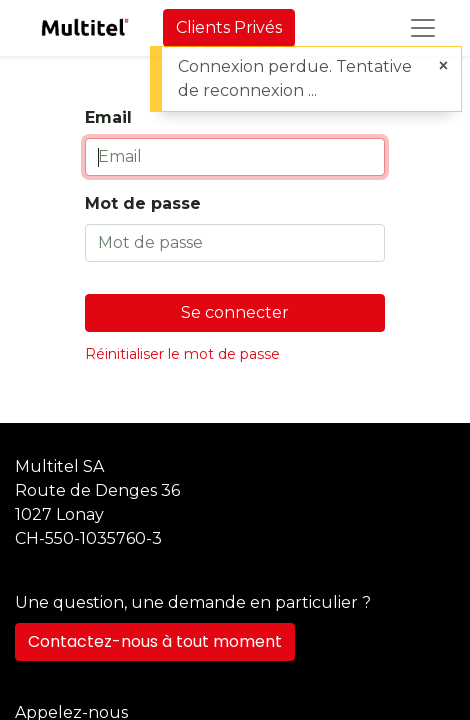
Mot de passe (143, 203)
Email (108, 117)
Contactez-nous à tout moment (155, 641)
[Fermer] (443, 66)
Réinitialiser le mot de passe (182, 354)
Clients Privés (229, 27)
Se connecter (235, 312)
